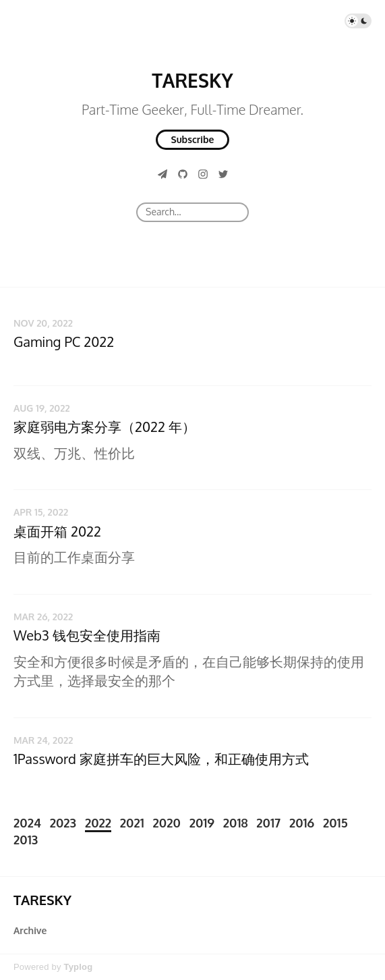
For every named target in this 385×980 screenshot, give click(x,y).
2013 (26, 840)
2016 (302, 823)
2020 (167, 823)
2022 (98, 823)
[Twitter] (223, 174)
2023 (63, 823)
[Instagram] (203, 174)
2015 (335, 823)
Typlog (78, 967)
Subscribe (193, 139)
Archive (30, 930)
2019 (202, 823)
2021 (132, 823)
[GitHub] (183, 174)
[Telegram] (162, 174)
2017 (268, 823)
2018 (236, 823)
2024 (27, 823)
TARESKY (192, 80)
